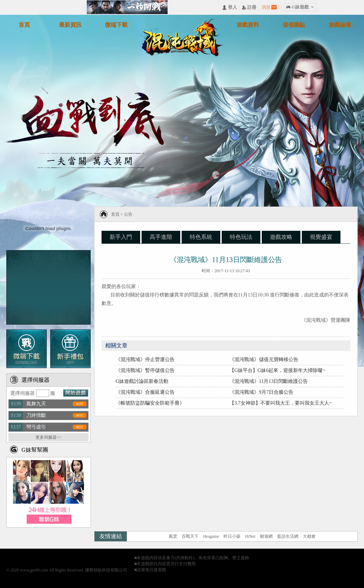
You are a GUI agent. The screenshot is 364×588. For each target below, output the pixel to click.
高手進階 (161, 237)
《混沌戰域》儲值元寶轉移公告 (264, 360)
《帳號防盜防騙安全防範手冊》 (150, 403)
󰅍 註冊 (249, 8)
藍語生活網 (288, 536)
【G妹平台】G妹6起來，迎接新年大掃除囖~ (277, 370)
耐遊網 (266, 536)
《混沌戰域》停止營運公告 (145, 360)
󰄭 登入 (229, 8)
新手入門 (121, 237)
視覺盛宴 (321, 237)
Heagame (211, 536)
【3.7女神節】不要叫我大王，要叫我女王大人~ (281, 403)
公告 (128, 214)
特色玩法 (241, 237)
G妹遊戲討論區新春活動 (142, 381)
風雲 (173, 536)
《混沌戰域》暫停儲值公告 (145, 370)
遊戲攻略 (281, 237)
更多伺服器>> (48, 437)
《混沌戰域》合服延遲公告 (145, 392)
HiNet (250, 536)
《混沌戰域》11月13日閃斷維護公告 (269, 381)
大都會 (309, 536)
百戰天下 (190, 536)
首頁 (115, 214)
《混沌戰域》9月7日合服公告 (261, 392)
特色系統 (201, 237)
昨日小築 (232, 536)
